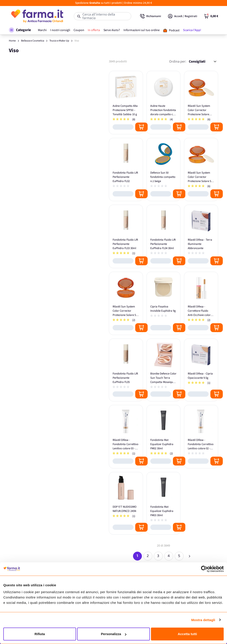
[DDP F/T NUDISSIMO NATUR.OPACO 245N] (126, 503)
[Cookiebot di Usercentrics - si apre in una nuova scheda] (204, 569)
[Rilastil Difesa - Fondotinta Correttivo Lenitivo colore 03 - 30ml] (126, 437)
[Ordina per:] (203, 61)
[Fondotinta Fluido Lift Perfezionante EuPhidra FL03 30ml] (126, 236)
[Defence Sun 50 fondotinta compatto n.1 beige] (164, 170)
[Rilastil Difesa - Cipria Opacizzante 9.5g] (201, 370)
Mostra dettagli (203, 620)
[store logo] (37, 16)
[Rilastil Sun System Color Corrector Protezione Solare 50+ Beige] (126, 303)
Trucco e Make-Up (59, 41)
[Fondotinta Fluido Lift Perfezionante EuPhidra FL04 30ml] (164, 236)
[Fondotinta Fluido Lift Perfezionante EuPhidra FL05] (126, 370)
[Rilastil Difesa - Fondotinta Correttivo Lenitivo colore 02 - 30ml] (201, 437)
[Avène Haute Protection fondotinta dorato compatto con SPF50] (164, 103)
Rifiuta (40, 634)
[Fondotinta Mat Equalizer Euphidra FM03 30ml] (164, 503)
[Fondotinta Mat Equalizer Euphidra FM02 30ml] (164, 437)
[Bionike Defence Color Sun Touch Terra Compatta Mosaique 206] (164, 370)
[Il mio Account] (183, 16)
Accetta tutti (187, 634)
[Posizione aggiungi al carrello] (141, 127)
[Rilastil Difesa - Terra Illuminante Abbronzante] (201, 236)
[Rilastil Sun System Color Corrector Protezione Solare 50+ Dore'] (201, 170)
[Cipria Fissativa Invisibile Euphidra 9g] (164, 303)
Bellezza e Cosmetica (33, 41)
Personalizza (114, 634)
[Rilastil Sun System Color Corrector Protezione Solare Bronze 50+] (201, 103)
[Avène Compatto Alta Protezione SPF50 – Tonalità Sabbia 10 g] (126, 103)
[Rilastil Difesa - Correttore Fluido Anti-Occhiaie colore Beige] (201, 303)
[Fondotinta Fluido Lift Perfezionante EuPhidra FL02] (126, 170)
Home (12, 41)
